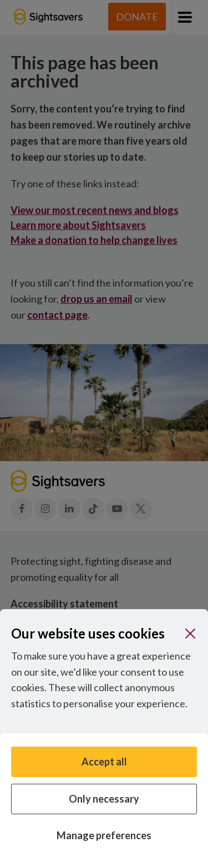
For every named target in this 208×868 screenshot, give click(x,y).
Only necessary (104, 799)
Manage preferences (104, 835)
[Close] (190, 634)
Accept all (104, 762)
